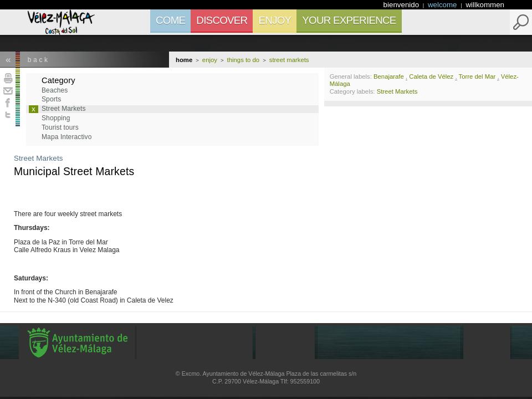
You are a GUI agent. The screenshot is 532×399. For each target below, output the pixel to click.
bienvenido (402, 5)
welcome (443, 5)
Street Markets (39, 158)
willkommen (485, 5)
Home (184, 60)
